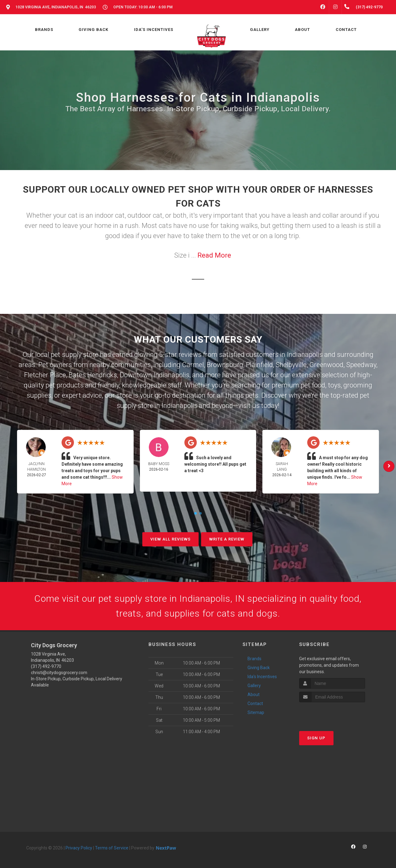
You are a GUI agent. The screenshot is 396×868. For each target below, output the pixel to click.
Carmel (193, 365)
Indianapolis (305, 355)
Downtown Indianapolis (155, 375)
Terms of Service (112, 848)
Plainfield (259, 365)
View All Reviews (170, 539)
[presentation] (332, 714)
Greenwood (326, 365)
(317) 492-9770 (46, 666)
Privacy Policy (79, 848)
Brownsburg (225, 365)
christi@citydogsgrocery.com (59, 673)
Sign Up (316, 738)
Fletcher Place (45, 375)
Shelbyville (291, 365)
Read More (214, 255)
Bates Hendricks (93, 375)
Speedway (361, 365)
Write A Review (227, 539)
